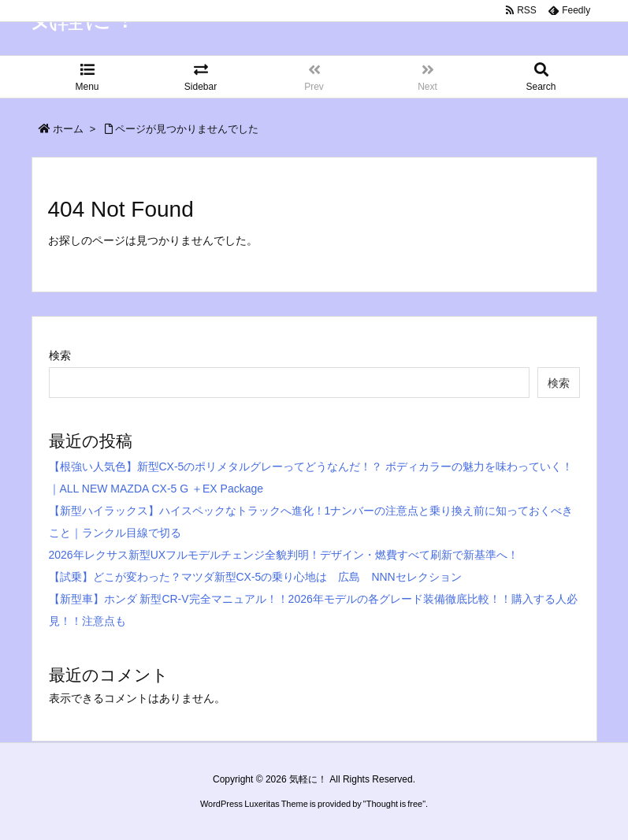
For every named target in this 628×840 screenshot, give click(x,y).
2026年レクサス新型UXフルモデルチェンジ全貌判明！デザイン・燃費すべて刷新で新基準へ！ (284, 555)
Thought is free (394, 820)
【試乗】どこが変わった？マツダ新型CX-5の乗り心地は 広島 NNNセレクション (255, 577)
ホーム (68, 129)
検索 (60, 355)
